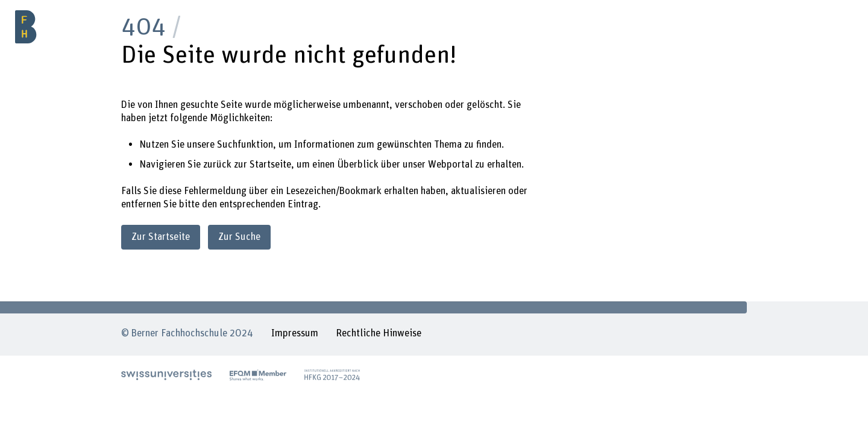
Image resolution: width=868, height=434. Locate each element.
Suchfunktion (245, 145)
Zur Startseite (161, 237)
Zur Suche (239, 237)
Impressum (295, 333)
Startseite (270, 165)
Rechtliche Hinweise (379, 333)
